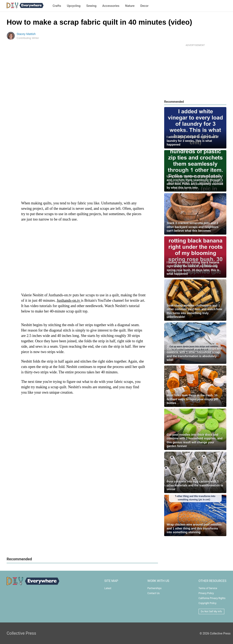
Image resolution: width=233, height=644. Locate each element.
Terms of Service (208, 588)
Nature (130, 6)
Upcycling (74, 6)
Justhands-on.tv (69, 300)
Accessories (111, 6)
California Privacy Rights (212, 598)
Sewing (91, 6)
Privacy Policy (206, 593)
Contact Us (154, 593)
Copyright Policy (208, 603)
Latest (108, 588)
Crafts (57, 6)
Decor (144, 6)
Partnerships (154, 588)
